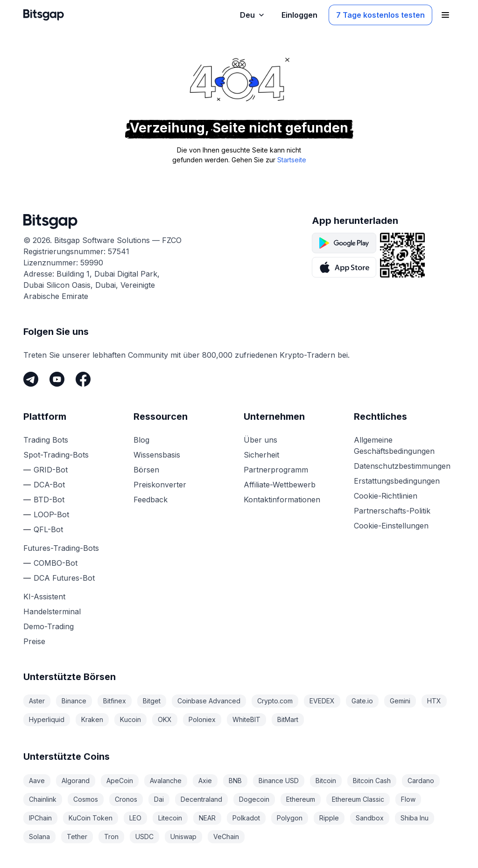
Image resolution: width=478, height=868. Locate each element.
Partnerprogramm (276, 470)
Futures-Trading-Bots (61, 548)
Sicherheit (261, 455)
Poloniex (202, 719)
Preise (34, 641)
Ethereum (301, 799)
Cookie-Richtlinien (386, 496)
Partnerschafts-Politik (392, 511)
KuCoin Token (91, 818)
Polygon (290, 818)
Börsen (146, 470)
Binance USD (279, 781)
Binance (74, 701)
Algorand (76, 781)
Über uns (260, 440)
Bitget (152, 701)
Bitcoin (326, 781)
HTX (434, 701)
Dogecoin (254, 799)
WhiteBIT (246, 719)
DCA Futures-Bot (64, 578)
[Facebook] (83, 379)
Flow (408, 799)
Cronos (126, 799)
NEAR (207, 818)
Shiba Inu (415, 818)
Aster (37, 701)
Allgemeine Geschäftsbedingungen (394, 445)
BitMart (288, 719)
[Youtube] (57, 379)
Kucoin (130, 719)
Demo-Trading (49, 626)
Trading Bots (46, 440)
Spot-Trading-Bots (56, 455)
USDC (144, 837)
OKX (165, 719)
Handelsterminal (52, 611)
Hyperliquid (47, 719)
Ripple (329, 818)
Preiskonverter (160, 485)
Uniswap (183, 837)
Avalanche (166, 781)
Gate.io (362, 701)
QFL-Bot (48, 529)
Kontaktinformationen (282, 500)
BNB (235, 781)
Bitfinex (115, 701)
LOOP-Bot (51, 514)
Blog (141, 440)
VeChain (226, 837)
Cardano (421, 781)
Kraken (92, 719)
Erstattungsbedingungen (397, 481)
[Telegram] (31, 379)
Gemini (400, 701)
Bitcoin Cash (372, 781)
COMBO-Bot (56, 563)
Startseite (292, 160)
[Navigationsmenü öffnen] (445, 15)
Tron (111, 837)
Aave (37, 781)
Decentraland (201, 799)
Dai (159, 799)
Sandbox (370, 818)
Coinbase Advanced (209, 701)
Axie (205, 781)
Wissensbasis (157, 455)
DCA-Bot (49, 485)
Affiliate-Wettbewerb (280, 485)
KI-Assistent (44, 597)
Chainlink (43, 799)
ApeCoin (120, 781)
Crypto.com (275, 701)
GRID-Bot (51, 470)
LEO (135, 818)
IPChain (40, 818)
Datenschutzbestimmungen (402, 466)
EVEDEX (322, 701)
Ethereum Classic (358, 799)
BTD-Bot (49, 500)
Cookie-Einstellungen (391, 526)
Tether (77, 837)
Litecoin (170, 818)
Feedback (151, 500)
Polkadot (246, 818)
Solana (39, 837)
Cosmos (86, 799)
